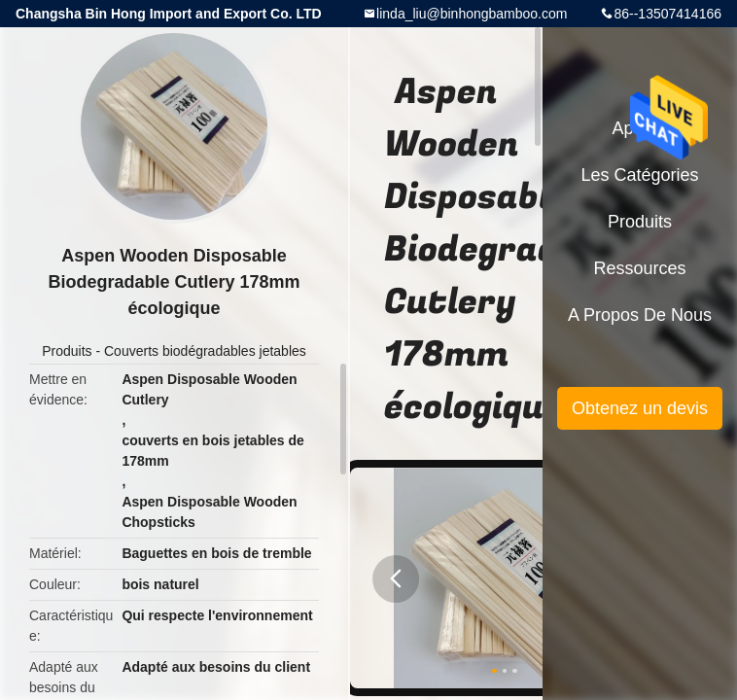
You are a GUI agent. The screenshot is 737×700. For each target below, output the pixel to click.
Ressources (639, 268)
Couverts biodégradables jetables (205, 351)
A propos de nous (640, 315)
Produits (67, 351)
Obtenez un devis (640, 408)
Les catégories (639, 175)
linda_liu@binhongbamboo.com (472, 14)
